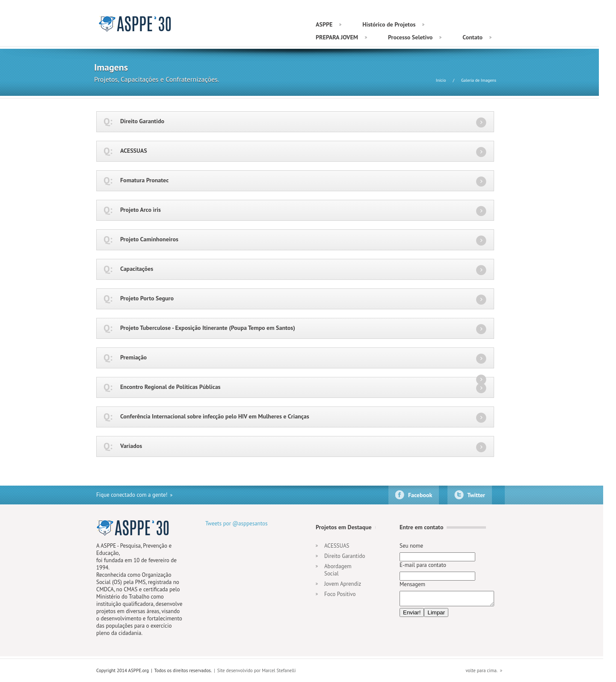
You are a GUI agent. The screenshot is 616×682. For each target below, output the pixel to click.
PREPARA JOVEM (337, 37)
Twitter (476, 495)
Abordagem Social (338, 570)
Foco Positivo (340, 594)
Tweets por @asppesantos (236, 523)
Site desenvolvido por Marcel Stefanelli (257, 670)
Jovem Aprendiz (343, 584)
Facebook (420, 495)
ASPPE (136, 24)
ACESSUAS (337, 546)
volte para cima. (481, 670)
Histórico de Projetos (389, 24)
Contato (472, 37)
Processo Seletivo (410, 37)
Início (441, 80)
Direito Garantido (345, 556)
